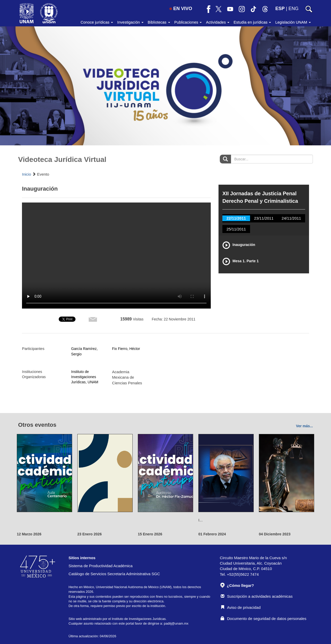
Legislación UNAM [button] (293, 22)
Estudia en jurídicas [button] (252, 22)
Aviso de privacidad (241, 607)
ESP (280, 9)
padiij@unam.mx (176, 623)
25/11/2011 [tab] (236, 229)
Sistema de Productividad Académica (101, 566)
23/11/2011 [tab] (264, 218)
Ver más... (304, 426)
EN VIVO (181, 9)
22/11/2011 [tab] (236, 218)
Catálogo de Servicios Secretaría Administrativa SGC (114, 574)
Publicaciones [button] (188, 22)
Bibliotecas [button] (159, 22)
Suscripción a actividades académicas (257, 596)
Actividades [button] (218, 22)
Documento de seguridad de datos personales (264, 619)
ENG (293, 9)
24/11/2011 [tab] (291, 218)
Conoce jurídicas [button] (97, 22)
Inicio (27, 174)
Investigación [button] (130, 22)
